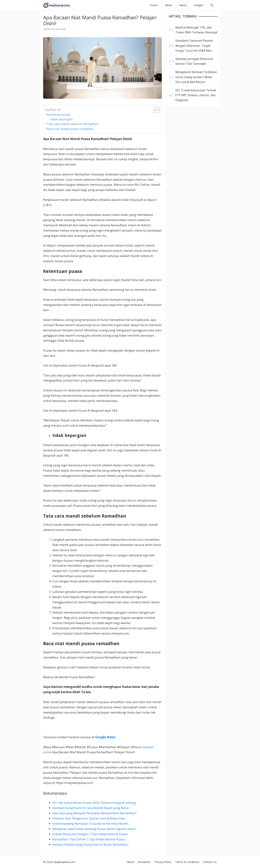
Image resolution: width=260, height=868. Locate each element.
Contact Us (210, 862)
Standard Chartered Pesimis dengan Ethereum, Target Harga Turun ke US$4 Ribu (194, 45)
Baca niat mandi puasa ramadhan (70, 129)
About (131, 862)
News (183, 5)
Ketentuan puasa (58, 115)
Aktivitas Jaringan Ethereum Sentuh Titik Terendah (194, 61)
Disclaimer (144, 862)
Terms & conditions (187, 862)
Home (154, 5)
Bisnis (169, 5)
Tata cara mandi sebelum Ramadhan (72, 124)
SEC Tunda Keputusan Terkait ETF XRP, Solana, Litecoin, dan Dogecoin (196, 95)
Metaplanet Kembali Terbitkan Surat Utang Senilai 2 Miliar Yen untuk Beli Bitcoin (196, 77)
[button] (212, 5)
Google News (105, 737)
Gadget (199, 5)
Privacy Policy (163, 862)
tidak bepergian (62, 119)
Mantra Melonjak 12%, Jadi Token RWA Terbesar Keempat (196, 30)
